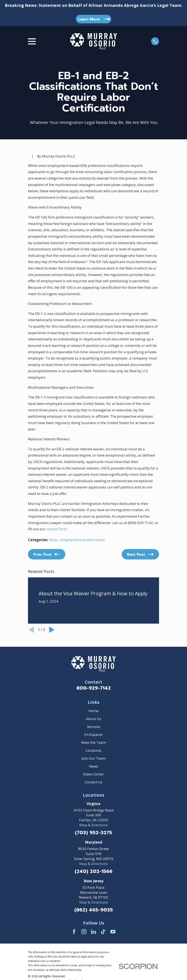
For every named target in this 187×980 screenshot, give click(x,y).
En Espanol (93, 735)
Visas (53, 540)
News (94, 766)
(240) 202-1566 (94, 872)
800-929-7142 (94, 688)
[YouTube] (113, 932)
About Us (93, 719)
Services (94, 727)
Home (93, 711)
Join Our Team (94, 758)
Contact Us (94, 782)
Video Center (93, 774)
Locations (93, 750)
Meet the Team (94, 742)
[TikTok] (103, 932)
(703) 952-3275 (93, 833)
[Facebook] (74, 932)
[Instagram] (84, 932)
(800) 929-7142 (140, 523)
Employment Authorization (83, 540)
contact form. (57, 529)
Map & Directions (94, 825)
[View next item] (52, 630)
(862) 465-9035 (94, 910)
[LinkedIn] (93, 932)
